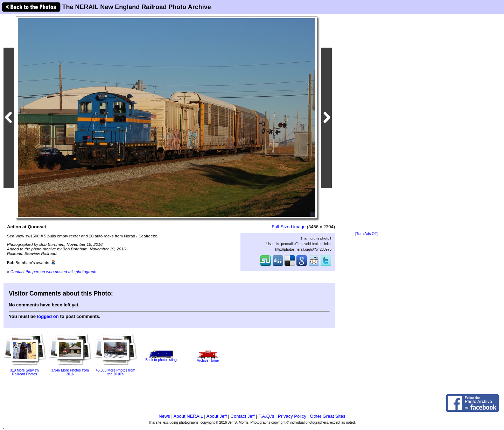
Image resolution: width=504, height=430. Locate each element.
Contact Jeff (243, 416)
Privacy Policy (292, 416)
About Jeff (217, 416)
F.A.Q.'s (266, 416)
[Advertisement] (366, 123)
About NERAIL (188, 416)
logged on (48, 316)
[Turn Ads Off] (366, 234)
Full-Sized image (289, 227)
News (164, 416)
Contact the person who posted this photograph (54, 272)
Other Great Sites (328, 416)
